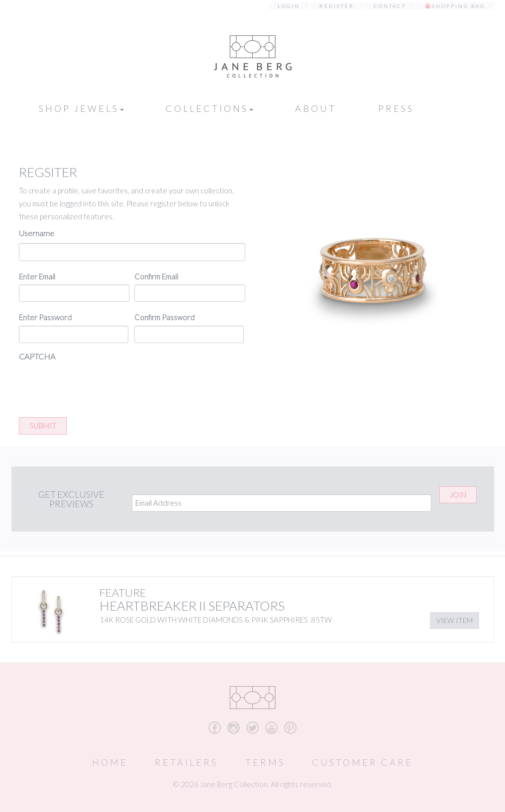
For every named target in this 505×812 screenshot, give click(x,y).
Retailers (186, 762)
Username (37, 233)
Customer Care (362, 762)
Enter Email (37, 276)
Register (337, 6)
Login (289, 6)
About (316, 108)
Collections (209, 108)
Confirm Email (156, 276)
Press (396, 108)
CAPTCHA (37, 356)
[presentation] (95, 386)
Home (110, 762)
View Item (454, 620)
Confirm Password (164, 317)
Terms (265, 762)
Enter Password (45, 317)
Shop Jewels (81, 108)
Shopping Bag (458, 6)
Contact (390, 6)
